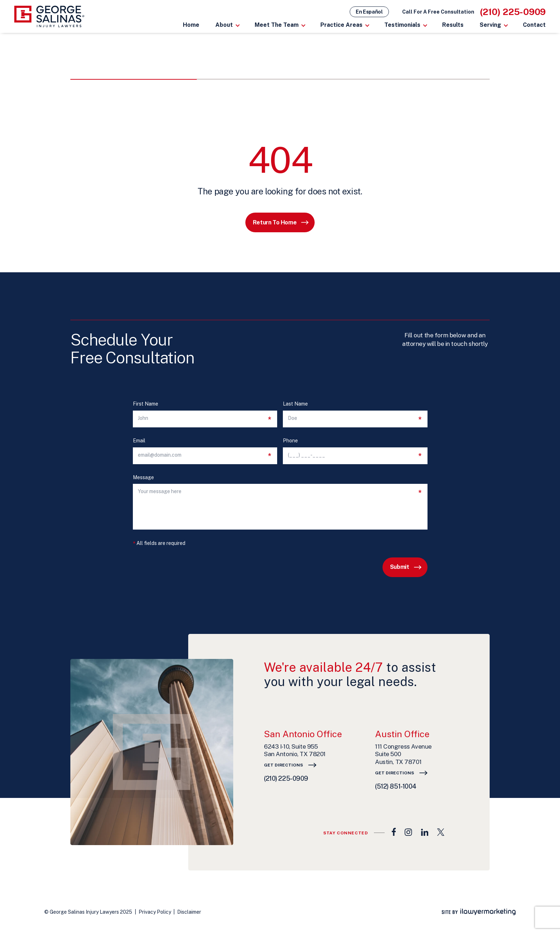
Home (191, 25)
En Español (369, 12)
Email (139, 441)
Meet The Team (277, 25)
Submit (400, 567)
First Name (146, 404)
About (224, 25)
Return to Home (275, 222)
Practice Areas (341, 25)
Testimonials (402, 25)
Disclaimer (189, 912)
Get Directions (283, 765)
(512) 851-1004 (396, 786)
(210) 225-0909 (513, 12)
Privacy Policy (155, 912)
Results (453, 25)
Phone (290, 441)
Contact (534, 25)
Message (143, 478)
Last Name (295, 404)
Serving (490, 25)
